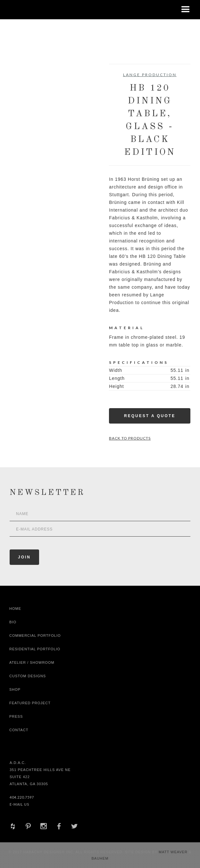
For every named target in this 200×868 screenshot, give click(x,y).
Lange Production (150, 75)
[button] (186, 10)
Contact (19, 730)
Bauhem (100, 858)
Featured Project (30, 703)
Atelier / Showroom (32, 662)
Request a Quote (150, 416)
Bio (13, 622)
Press (16, 716)
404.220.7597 (22, 797)
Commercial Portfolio (35, 636)
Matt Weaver (174, 852)
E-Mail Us (19, 804)
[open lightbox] (30, 93)
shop (15, 689)
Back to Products (130, 438)
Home (15, 609)
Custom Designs (28, 676)
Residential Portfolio (35, 649)
